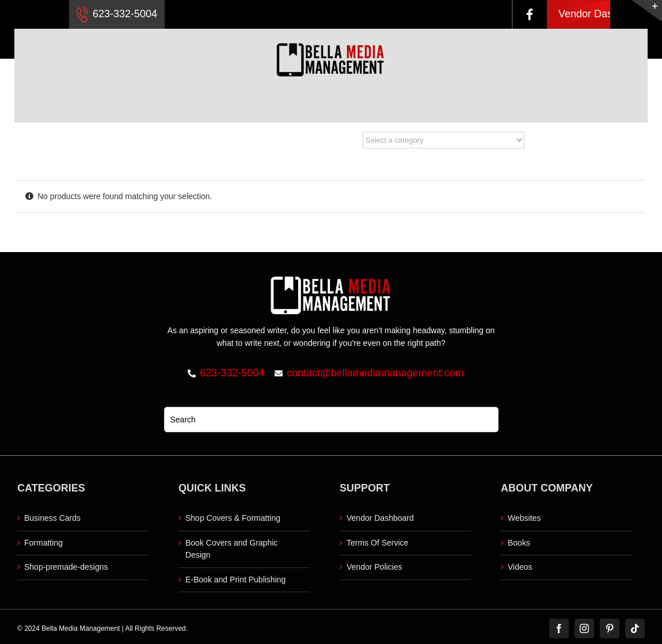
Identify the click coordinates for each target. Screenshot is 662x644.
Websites (524, 518)
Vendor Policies (374, 567)
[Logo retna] (331, 33)
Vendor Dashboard (602, 14)
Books (519, 543)
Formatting (43, 543)
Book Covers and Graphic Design (231, 549)
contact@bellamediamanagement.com (375, 373)
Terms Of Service (377, 543)
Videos (520, 567)
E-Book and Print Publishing (235, 580)
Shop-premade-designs (66, 567)
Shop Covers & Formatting (233, 518)
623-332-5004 (117, 14)
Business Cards (52, 518)
